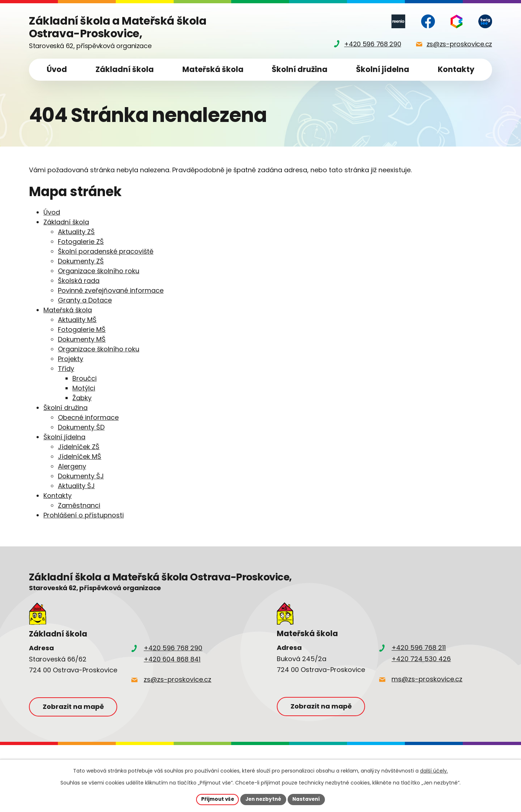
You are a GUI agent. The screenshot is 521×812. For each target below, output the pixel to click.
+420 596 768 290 (173, 648)
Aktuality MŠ (77, 320)
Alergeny (72, 466)
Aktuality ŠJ (76, 486)
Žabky (82, 398)
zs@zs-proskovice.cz (177, 679)
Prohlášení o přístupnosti (84, 515)
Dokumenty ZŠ (81, 261)
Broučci (84, 378)
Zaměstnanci (79, 505)
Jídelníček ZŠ (79, 447)
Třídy (66, 369)
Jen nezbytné (263, 799)
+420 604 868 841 (172, 659)
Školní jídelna (383, 69)
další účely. (434, 770)
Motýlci (84, 388)
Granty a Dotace (85, 300)
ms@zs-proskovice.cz (427, 679)
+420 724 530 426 (421, 659)
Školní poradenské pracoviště (106, 251)
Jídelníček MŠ (80, 456)
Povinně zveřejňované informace (111, 290)
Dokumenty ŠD (81, 427)
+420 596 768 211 (419, 648)
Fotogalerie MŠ (82, 329)
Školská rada (79, 281)
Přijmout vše (215, 799)
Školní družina (300, 69)
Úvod (57, 69)
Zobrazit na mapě (75, 707)
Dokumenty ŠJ (81, 476)
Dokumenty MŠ (82, 339)
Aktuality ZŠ (76, 232)
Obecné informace (88, 417)
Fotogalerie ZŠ (81, 242)
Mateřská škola (213, 69)
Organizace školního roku (99, 271)
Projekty (71, 359)
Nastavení (308, 799)
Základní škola (125, 69)
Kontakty (456, 69)
